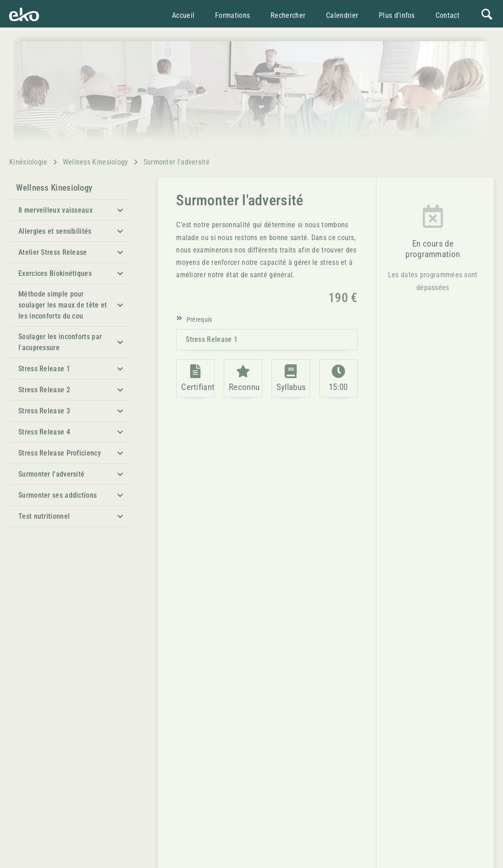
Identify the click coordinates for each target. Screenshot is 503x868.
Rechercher (289, 15)
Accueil (184, 15)
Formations (233, 15)
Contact (448, 15)
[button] (70, 210)
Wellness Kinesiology (96, 162)
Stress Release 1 (212, 339)
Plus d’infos (398, 15)
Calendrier (343, 15)
